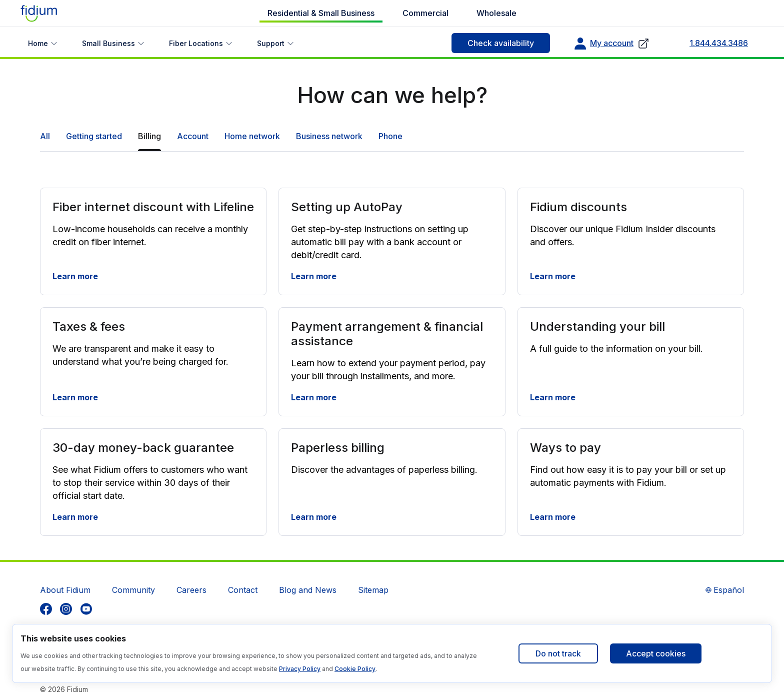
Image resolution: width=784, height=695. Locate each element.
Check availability (501, 43)
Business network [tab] (329, 136)
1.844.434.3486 (719, 43)
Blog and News (308, 590)
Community (133, 590)
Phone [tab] (390, 136)
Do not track (558, 653)
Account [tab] (193, 136)
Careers (191, 590)
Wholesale (496, 13)
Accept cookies (656, 653)
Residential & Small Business (321, 13)
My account (612, 44)
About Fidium (65, 590)
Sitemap (373, 590)
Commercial (425, 13)
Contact (243, 590)
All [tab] (45, 136)
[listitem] (46, 609)
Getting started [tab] (94, 136)
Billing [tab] (149, 136)
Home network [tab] (252, 136)
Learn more (75, 276)
